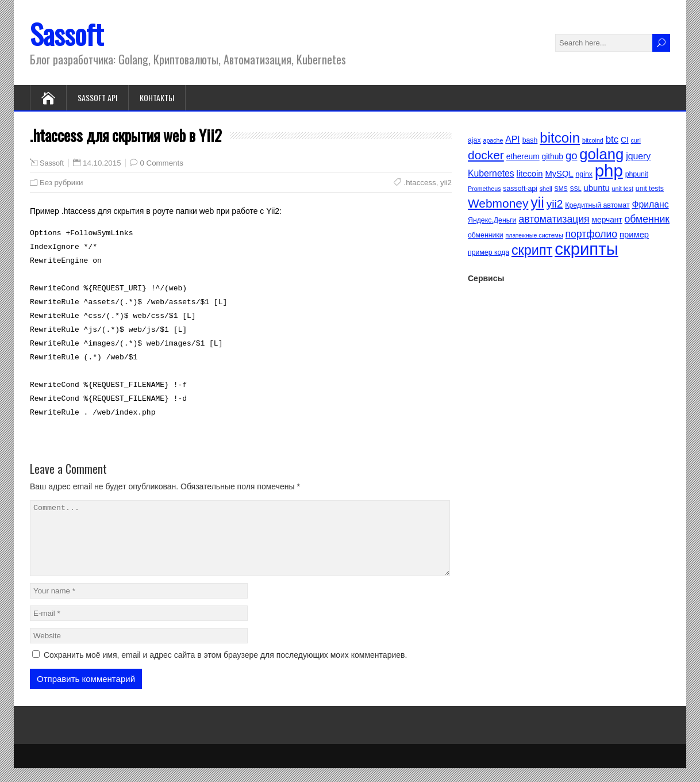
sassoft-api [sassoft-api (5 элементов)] (520, 189)
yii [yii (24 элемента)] (537, 202)
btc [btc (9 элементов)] (612, 139)
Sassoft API (97, 97)
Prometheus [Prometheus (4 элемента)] (484, 189)
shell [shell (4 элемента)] (546, 189)
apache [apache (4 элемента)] (493, 140)
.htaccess (420, 183)
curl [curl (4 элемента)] (636, 140)
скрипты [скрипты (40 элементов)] (586, 249)
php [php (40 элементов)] (609, 170)
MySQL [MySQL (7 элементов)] (559, 174)
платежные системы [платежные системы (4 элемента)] (534, 235)
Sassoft (67, 34)
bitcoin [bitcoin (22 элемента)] (560, 138)
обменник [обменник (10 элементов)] (647, 219)
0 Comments (161, 163)
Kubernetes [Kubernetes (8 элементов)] (491, 173)
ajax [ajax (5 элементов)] (474, 140)
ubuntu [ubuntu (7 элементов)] (597, 188)
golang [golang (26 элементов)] (601, 154)
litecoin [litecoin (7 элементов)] (530, 174)
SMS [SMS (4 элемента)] (561, 189)
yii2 (446, 183)
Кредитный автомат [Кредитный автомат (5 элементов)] (597, 205)
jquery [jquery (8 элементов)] (638, 156)
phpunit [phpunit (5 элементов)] (637, 174)
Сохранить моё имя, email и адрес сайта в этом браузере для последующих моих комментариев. (225, 669)
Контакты (157, 97)
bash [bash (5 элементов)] (530, 140)
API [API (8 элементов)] (512, 139)
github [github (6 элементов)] (553, 157)
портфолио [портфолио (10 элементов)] (591, 234)
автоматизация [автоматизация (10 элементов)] (554, 219)
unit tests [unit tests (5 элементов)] (650, 189)
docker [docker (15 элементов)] (486, 155)
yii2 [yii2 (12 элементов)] (555, 204)
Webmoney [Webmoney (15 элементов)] (498, 203)
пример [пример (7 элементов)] (634, 235)
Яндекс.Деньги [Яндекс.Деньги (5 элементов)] (492, 220)
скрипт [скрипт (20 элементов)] (532, 250)
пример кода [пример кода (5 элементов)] (489, 252)
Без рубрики (61, 183)
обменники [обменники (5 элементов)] (486, 235)
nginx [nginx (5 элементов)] (584, 174)
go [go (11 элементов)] (572, 156)
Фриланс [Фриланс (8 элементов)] (650, 204)
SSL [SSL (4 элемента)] (576, 189)
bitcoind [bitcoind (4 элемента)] (593, 140)
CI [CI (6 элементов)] (625, 140)
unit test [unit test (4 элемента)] (623, 189)
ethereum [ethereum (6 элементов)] (523, 157)
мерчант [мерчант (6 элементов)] (607, 220)
